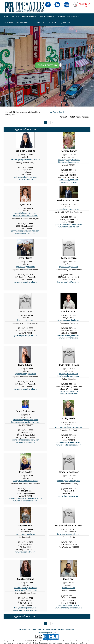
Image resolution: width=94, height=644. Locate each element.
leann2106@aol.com (25, 320)
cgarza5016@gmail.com (69, 267)
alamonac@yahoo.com (69, 180)
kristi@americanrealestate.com (25, 481)
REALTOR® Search (47, 16)
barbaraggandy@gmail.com (69, 160)
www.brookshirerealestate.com (69, 445)
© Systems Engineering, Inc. (47, 633)
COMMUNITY (8, 23)
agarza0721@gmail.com (25, 267)
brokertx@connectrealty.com (69, 534)
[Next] (52, 122)
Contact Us (39, 23)
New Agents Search (57, 112)
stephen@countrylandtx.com (69, 320)
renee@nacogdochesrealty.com (25, 420)
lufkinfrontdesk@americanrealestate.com (25, 498)
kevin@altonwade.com (69, 391)
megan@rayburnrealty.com (25, 534)
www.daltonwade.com (69, 394)
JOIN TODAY (66, 23)
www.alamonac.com (69, 182)
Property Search (29, 16)
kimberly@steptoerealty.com (69, 481)
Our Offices (32, 629)
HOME (6, 16)
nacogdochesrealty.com (25, 442)
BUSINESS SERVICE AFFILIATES (69, 16)
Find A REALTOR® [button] (47, 65)
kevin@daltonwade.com (69, 374)
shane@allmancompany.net (69, 605)
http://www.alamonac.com (69, 162)
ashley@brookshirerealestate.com (69, 427)
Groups (54, 629)
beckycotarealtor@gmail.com (25, 177)
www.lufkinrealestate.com (25, 233)
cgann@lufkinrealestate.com (25, 213)
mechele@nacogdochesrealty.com (25, 440)
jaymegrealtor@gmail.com (25, 374)
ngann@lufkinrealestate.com (69, 209)
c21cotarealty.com (25, 180)
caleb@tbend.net (69, 588)
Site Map (61, 629)
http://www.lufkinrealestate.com (25, 216)
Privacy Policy (69, 629)
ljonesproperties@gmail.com (25, 282)
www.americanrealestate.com (25, 501)
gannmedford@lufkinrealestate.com (25, 231)
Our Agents (23, 629)
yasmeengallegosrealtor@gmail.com (25, 159)
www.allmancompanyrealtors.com (69, 608)
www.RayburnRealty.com (25, 552)
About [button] (15, 16)
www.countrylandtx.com (69, 338)
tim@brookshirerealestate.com (69, 442)
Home (48, 629)
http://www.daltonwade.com (69, 376)
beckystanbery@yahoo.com (25, 608)
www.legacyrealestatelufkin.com (25, 610)
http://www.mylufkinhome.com (25, 590)
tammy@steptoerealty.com (69, 496)
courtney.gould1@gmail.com (25, 588)
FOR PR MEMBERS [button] (24, 23)
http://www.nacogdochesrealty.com (25, 422)
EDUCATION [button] (53, 23)
